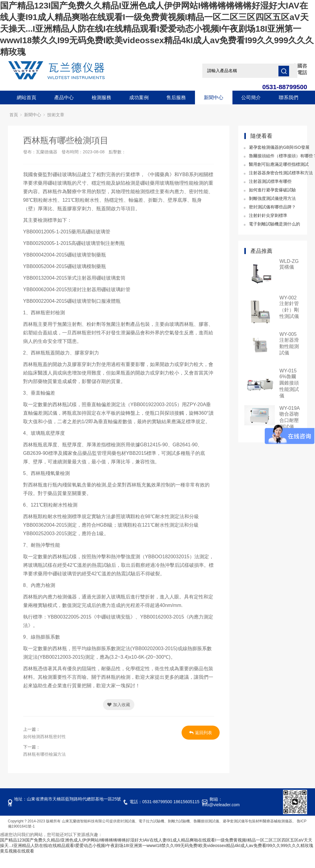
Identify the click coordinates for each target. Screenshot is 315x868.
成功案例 (139, 98)
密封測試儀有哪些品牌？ (272, 207)
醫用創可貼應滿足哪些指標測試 (279, 164)
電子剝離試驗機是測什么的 (274, 224)
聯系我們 (288, 98)
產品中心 (64, 98)
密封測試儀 (126, 821)
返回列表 (201, 733)
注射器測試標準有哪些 (270, 181)
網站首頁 (27, 98)
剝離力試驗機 (179, 821)
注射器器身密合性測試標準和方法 (281, 173)
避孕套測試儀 (234, 821)
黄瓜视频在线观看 (17, 851)
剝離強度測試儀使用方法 (272, 198)
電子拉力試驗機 (151, 821)
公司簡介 (251, 98)
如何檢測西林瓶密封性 (44, 737)
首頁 (14, 115)
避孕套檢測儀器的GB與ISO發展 (279, 147)
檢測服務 (101, 98)
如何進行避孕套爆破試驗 (272, 190)
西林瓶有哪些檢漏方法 (44, 754)
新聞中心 (214, 98)
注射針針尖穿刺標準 (268, 215)
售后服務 (176, 98)
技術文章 (56, 115)
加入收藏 (119, 705)
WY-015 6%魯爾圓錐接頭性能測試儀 (289, 383)
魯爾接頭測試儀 (206, 821)
